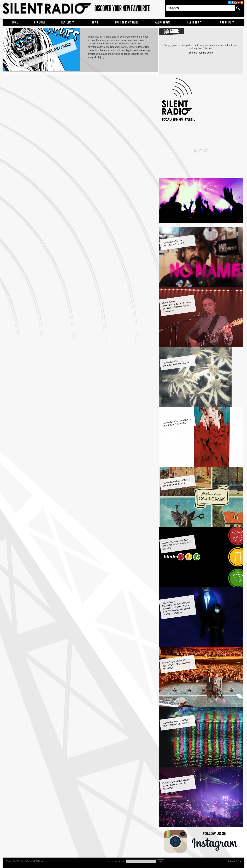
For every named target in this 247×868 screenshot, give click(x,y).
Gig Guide (40, 22)
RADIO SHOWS (163, 22)
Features (193, 22)
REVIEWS (66, 22)
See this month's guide (201, 53)
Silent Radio (82, 9)
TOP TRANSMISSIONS (127, 22)
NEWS (95, 22)
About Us (226, 22)
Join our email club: (116, 861)
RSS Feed (38, 861)
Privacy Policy (235, 861)
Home (15, 22)
